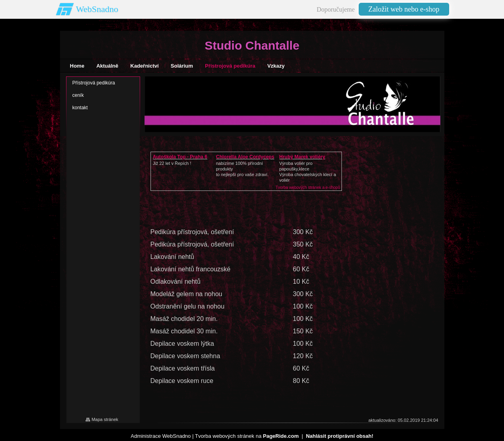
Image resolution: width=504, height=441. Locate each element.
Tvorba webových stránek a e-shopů (308, 187)
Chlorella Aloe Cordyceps (245, 157)
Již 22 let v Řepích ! (172, 163)
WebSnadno (97, 9)
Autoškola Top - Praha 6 (180, 157)
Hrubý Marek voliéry (302, 157)
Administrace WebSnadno (161, 436)
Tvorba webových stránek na (247, 436)
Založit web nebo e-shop (404, 9)
